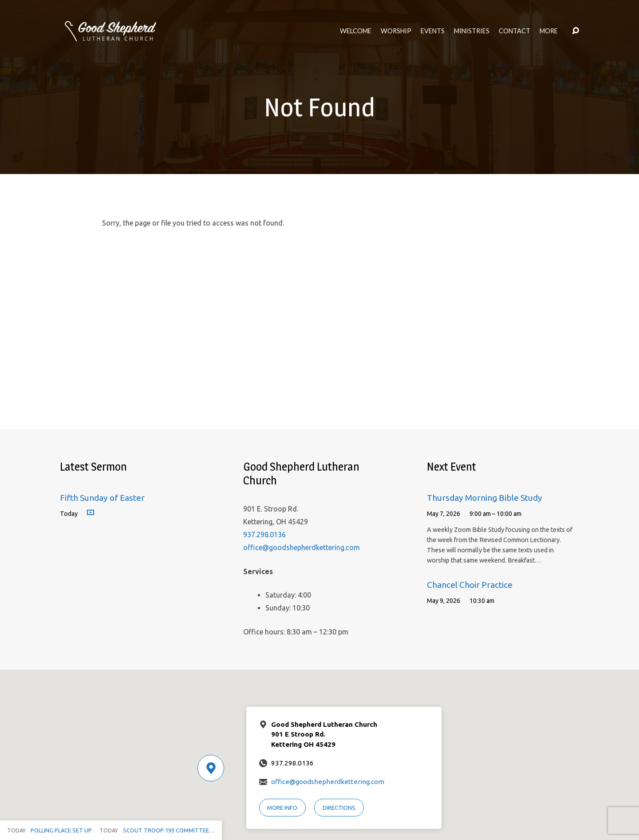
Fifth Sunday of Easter (102, 498)
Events (433, 31)
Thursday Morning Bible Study (485, 498)
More (549, 31)
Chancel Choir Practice (470, 585)
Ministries (472, 31)
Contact (515, 31)
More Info (282, 808)
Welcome (356, 31)
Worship (396, 31)
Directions (339, 808)
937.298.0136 (264, 535)
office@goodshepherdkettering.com (302, 547)
